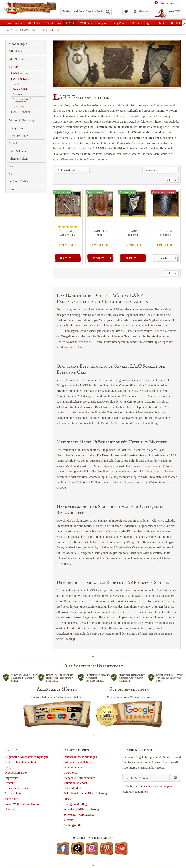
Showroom (11, 799)
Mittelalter (16, 51)
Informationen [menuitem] (166, 3)
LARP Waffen (20, 73)
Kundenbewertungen (17, 788)
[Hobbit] (160, 23)
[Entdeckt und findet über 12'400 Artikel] (86, 11)
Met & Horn (17, 59)
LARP (13, 67)
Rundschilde (18, 107)
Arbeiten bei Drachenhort (20, 762)
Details (168, 257)
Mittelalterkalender (75, 783)
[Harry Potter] (119, 23)
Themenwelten (18, 159)
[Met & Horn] (53, 23)
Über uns (10, 809)
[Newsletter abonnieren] (175, 778)
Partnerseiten (13, 793)
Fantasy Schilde (20, 89)
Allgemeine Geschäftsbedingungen (26, 757)
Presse (67, 799)
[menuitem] (86, 11)
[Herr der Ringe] (141, 23)
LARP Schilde (20, 79)
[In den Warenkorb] (68, 258)
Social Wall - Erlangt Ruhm (22, 804)
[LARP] (70, 23)
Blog (12, 189)
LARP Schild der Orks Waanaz (68, 233)
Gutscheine (70, 773)
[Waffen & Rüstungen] (93, 23)
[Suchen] (108, 11)
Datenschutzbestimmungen (80, 757)
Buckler (16, 84)
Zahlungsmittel (73, 825)
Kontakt (10, 783)
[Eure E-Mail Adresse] (146, 778)
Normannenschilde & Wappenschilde (22, 100)
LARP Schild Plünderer (166, 233)
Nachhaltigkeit (73, 788)
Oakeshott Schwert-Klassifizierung (85, 793)
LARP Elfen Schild (100, 233)
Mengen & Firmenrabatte (79, 778)
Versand (69, 820)
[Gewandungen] (13, 23)
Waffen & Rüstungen (22, 120)
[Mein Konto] (142, 11)
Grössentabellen (74, 767)
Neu (12, 166)
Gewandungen (18, 44)
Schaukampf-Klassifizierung (81, 809)
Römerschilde (19, 94)
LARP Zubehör (21, 112)
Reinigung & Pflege (76, 804)
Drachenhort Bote (16, 773)
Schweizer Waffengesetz (79, 815)
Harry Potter (17, 128)
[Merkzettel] (126, 11)
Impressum (11, 778)
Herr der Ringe (19, 136)
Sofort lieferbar (19, 181)
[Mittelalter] (34, 23)
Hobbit (14, 143)
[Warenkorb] (168, 11)
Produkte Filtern (68, 170)
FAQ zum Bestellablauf (78, 762)
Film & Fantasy (19, 151)
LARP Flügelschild (133, 233)
